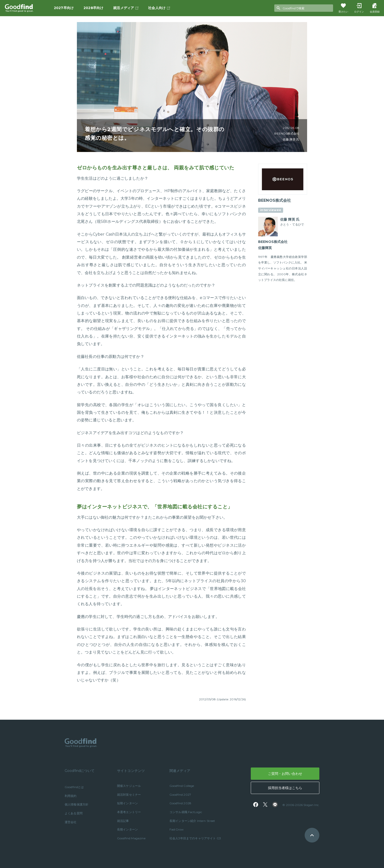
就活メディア (126, 8)
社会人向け (159, 8)
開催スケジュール (129, 786)
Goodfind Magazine (131, 838)
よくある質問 (74, 813)
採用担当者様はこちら (285, 788)
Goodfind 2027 (180, 795)
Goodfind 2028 (180, 803)
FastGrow (177, 829)
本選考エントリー (129, 812)
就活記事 (123, 821)
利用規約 (71, 796)
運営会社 (71, 822)
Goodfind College (182, 786)
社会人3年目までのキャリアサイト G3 (195, 838)
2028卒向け (93, 8)
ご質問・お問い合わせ (285, 774)
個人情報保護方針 (77, 804)
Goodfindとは (74, 787)
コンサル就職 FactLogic (186, 812)
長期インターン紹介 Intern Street (192, 821)
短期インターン (127, 803)
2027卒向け (64, 8)
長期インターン (127, 829)
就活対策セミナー (129, 795)
